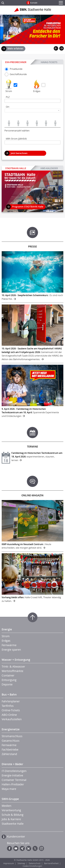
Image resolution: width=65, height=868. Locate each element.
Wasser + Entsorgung (16, 660)
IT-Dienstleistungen (14, 771)
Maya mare (9, 789)
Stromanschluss (12, 736)
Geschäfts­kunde (16, 74)
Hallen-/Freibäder (13, 784)
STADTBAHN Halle (16, 168)
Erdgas (37, 91)
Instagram (41, 848)
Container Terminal (14, 780)
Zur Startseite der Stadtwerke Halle (32, 11)
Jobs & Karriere (11, 819)
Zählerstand (9, 754)
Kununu (29, 848)
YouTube (16, 848)
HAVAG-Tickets (49, 62)
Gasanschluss (11, 741)
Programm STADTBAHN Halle (28, 207)
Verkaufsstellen (12, 719)
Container (8, 675)
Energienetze (11, 729)
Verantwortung (11, 810)
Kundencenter (16, 836)
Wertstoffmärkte (12, 671)
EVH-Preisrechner (16, 62)
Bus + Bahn (9, 694)
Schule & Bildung (13, 815)
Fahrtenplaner (11, 701)
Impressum (9, 863)
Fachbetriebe (10, 750)
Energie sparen (11, 650)
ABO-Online (9, 715)
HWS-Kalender (49, 168)
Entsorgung (9, 680)
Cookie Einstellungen (32, 866)
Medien (6, 806)
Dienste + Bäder (12, 764)
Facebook (9, 848)
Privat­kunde (14, 69)
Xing (22, 848)
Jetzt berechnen (19, 153)
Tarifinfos (8, 706)
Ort (8, 107)
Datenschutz (35, 863)
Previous (56, 48)
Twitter (35, 848)
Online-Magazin (32, 495)
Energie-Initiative (12, 775)
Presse (32, 246)
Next (62, 48)
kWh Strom (16, 139)
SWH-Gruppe (10, 799)
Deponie (7, 684)
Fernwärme (9, 645)
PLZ (8, 97)
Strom (9, 91)
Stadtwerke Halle (13, 824)
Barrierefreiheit (51, 863)
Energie (7, 629)
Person (9, 123)
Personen (18, 123)
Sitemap (21, 863)
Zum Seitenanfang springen (33, 617)
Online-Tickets (11, 710)
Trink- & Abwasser (13, 666)
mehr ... (33, 277)
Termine (32, 447)
